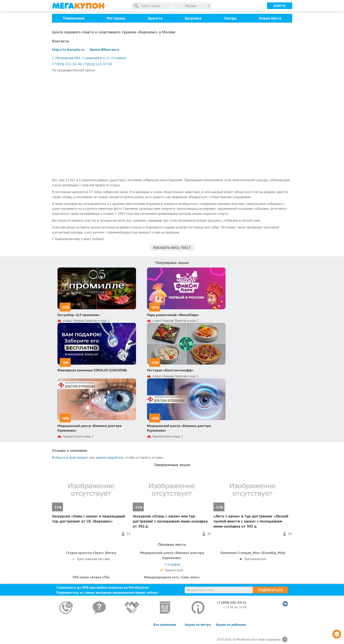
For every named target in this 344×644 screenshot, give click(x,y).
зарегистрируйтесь (109, 457)
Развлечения (74, 18)
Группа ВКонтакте (104, 49)
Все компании (165, 624)
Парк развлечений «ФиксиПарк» (173, 315)
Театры (230, 18)
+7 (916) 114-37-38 (97, 64)
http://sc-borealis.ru (68, 49)
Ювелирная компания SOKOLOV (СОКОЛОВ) (92, 370)
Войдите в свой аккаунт (70, 457)
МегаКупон (78, 6)
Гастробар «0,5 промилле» (79, 315)
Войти (279, 6)
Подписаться (270, 590)
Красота (155, 18)
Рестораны (116, 18)
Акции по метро (198, 624)
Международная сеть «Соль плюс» (172, 577)
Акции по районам (231, 624)
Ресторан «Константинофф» (170, 370)
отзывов (172, 564)
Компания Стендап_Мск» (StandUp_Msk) (253, 553)
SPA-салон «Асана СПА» (91, 577)
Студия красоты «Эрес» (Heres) (91, 553)
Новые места (270, 18)
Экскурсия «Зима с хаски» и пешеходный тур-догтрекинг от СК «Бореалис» (89, 519)
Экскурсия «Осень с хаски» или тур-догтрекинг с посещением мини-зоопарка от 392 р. (170, 521)
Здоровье (193, 18)
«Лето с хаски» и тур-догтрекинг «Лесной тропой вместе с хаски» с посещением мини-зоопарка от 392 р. (251, 521)
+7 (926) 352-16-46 (67, 64)
